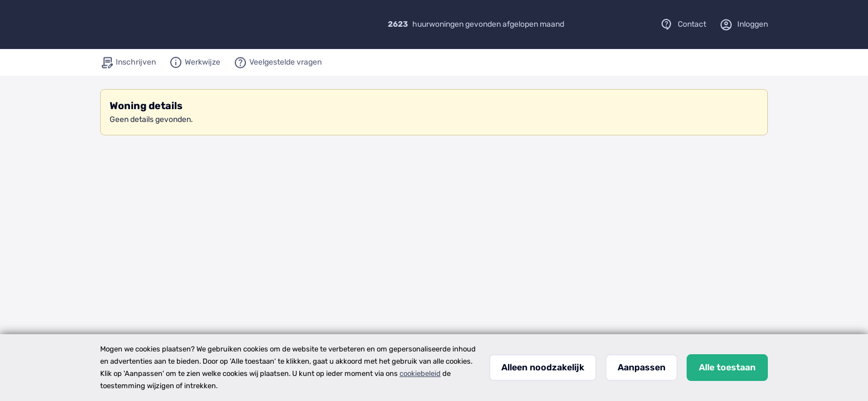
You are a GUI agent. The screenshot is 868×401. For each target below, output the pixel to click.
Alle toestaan (727, 367)
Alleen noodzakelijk (543, 367)
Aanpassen (642, 367)
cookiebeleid (420, 373)
